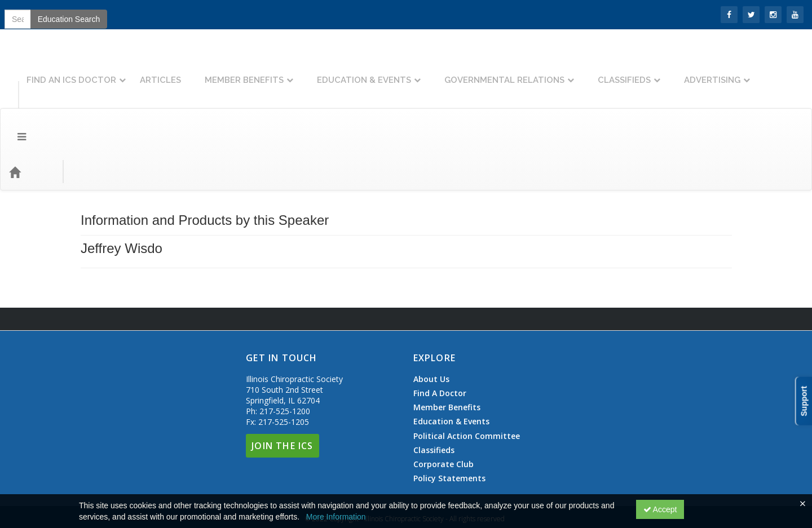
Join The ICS (282, 384)
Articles (206, 72)
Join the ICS (73, 14)
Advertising (757, 72)
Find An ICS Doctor (116, 72)
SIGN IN (23, 14)
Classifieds (669, 72)
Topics (71, 110)
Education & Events (409, 72)
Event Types (123, 110)
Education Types (194, 110)
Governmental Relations (550, 72)
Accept (660, 509)
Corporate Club (443, 402)
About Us (431, 317)
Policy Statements (449, 416)
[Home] (32, 110)
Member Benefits (289, 72)
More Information (336, 517)
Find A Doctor (440, 331)
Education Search (639, 110)
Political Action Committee (467, 374)
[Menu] (13, 110)
